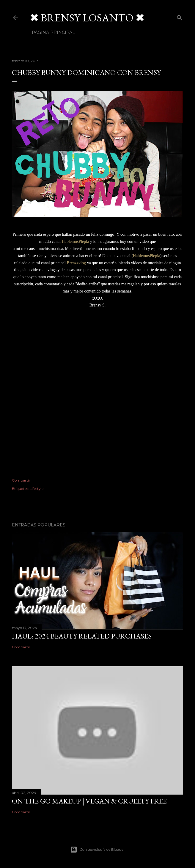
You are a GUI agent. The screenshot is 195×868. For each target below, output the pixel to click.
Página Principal (53, 32)
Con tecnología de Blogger (97, 850)
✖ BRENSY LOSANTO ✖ (87, 18)
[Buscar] (180, 16)
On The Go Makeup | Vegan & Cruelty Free (89, 801)
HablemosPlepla (76, 242)
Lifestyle (37, 489)
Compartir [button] (21, 480)
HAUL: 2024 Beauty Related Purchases (82, 636)
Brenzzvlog (76, 263)
